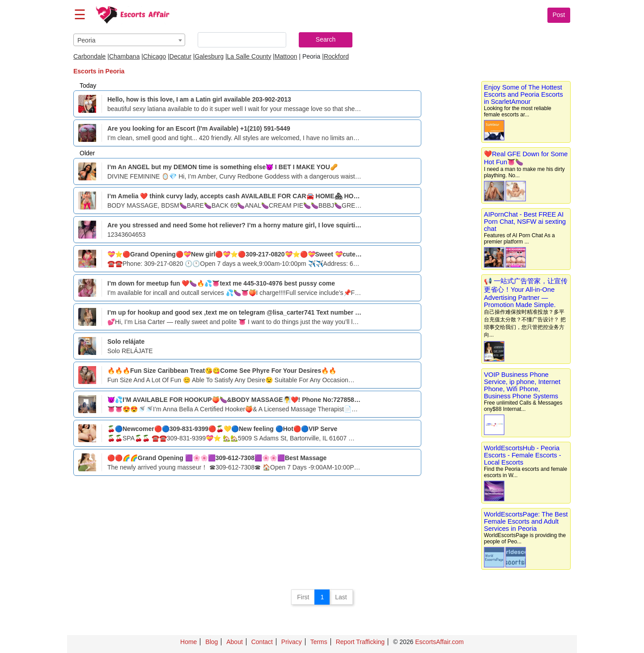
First (303, 597)
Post (559, 15)
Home (189, 642)
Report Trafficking (360, 642)
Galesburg (209, 56)
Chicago (155, 56)
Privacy (292, 642)
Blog (212, 642)
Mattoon (286, 56)
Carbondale (89, 56)
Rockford (336, 56)
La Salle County (249, 56)
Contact (262, 642)
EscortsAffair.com (439, 642)
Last (341, 597)
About (235, 642)
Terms (319, 642)
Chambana (125, 56)
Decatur (180, 56)
